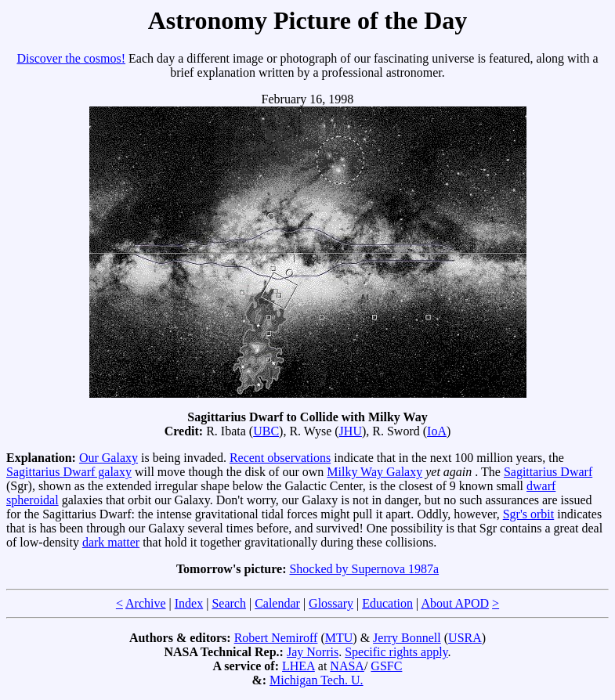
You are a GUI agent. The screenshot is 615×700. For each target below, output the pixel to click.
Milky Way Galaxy (374, 472)
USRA (465, 638)
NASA (347, 666)
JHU (351, 431)
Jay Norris (313, 652)
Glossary (331, 603)
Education (387, 603)
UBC (266, 431)
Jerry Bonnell (407, 638)
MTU (339, 638)
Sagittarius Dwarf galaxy (69, 472)
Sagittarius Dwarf (548, 472)
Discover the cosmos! (71, 58)
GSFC (386, 666)
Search (229, 603)
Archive (146, 603)
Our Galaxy (109, 458)
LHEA (298, 666)
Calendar (277, 603)
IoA (437, 431)
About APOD (455, 603)
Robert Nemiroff (276, 638)
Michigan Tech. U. (316, 680)
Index (189, 603)
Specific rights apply (396, 652)
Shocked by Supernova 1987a (364, 569)
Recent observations (280, 458)
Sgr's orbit (529, 514)
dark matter (111, 542)
